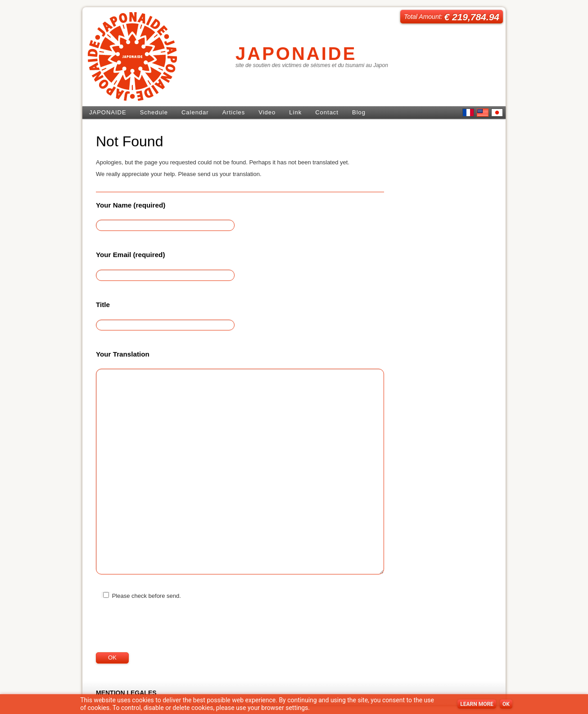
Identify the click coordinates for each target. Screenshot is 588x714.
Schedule (154, 112)
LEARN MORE (477, 704)
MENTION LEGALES (126, 693)
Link (295, 112)
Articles (234, 112)
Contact (327, 112)
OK (506, 704)
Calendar (195, 112)
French (468, 113)
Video (267, 112)
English (483, 113)
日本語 (497, 113)
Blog (359, 112)
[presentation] (164, 634)
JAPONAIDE (296, 54)
